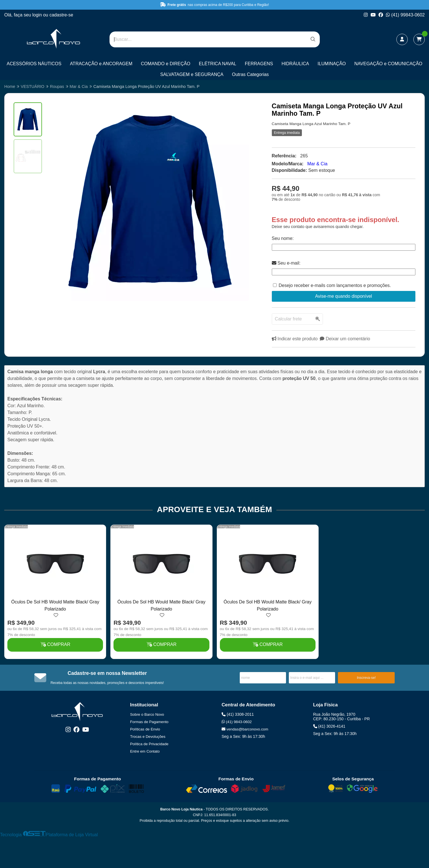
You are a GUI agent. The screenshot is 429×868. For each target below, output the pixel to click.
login (38, 15)
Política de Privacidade (149, 744)
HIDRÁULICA (295, 64)
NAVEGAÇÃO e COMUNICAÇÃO (388, 64)
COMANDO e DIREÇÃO (166, 64)
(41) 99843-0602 (405, 15)
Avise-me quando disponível (343, 296)
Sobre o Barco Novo (147, 714)
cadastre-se (61, 15)
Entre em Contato (145, 751)
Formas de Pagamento (149, 722)
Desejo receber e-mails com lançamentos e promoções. (335, 285)
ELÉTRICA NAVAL (218, 64)
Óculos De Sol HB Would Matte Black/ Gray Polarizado (55, 605)
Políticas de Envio (145, 729)
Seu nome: (283, 238)
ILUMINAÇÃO (332, 64)
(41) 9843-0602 (237, 722)
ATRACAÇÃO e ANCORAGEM (101, 64)
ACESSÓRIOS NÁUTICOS (34, 64)
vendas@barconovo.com (245, 729)
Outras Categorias (251, 74)
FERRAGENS (259, 64)
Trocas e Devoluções (148, 737)
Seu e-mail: (286, 263)
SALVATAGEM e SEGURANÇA (192, 74)
